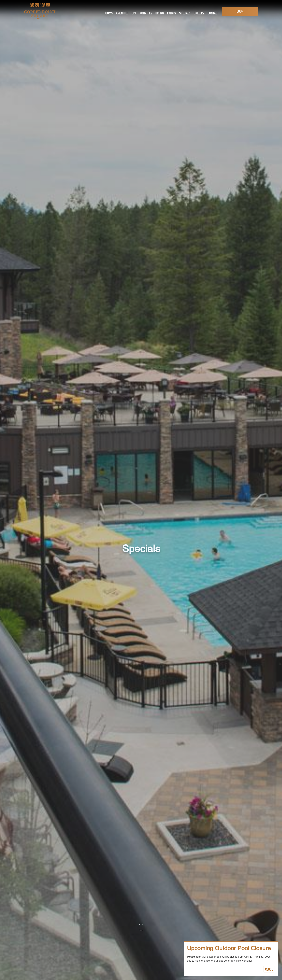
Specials (185, 13)
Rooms (108, 13)
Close (269, 969)
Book (240, 11)
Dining (160, 13)
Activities (146, 13)
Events (172, 13)
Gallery (199, 13)
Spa (134, 13)
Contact (213, 13)
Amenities (122, 13)
